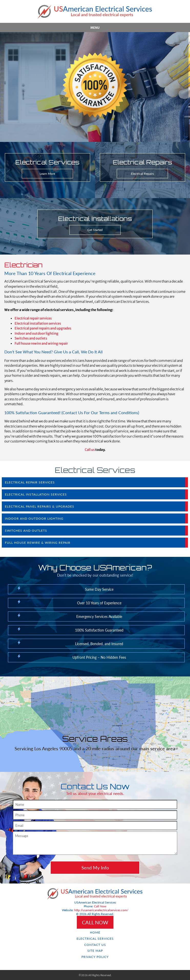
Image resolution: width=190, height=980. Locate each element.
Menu (95, 28)
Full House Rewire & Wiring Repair (38, 543)
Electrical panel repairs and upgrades (43, 328)
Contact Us (95, 945)
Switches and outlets (31, 338)
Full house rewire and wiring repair (41, 343)
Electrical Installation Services (36, 494)
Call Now (100, 906)
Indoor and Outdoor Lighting (34, 518)
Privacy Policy (95, 957)
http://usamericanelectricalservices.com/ (101, 910)
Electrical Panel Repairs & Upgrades (40, 506)
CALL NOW (95, 922)
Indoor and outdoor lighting (36, 333)
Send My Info (95, 868)
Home (95, 932)
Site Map (95, 951)
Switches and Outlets (26, 531)
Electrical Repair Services (30, 482)
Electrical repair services (33, 318)
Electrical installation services (38, 323)
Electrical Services (95, 939)
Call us (90, 450)
